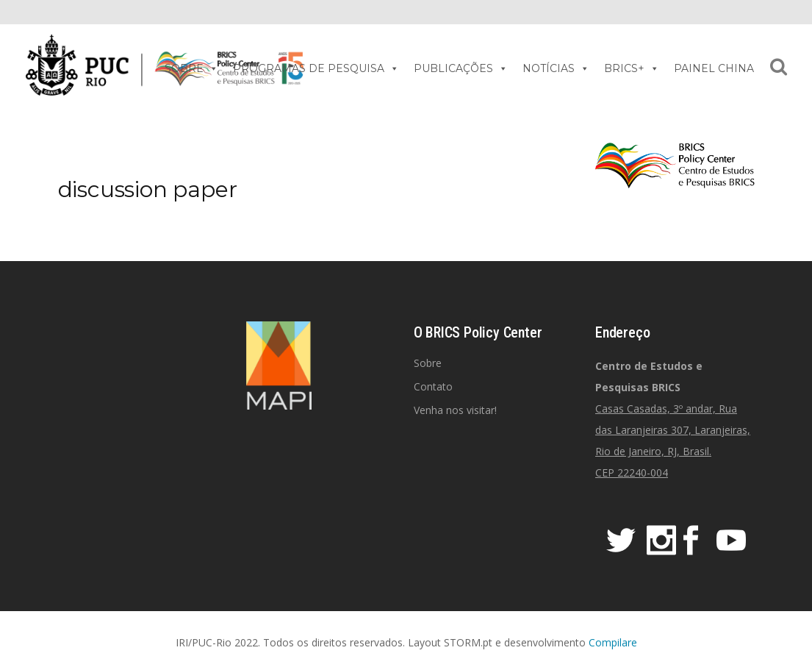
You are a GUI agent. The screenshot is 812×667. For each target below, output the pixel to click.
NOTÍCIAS (556, 68)
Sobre (428, 363)
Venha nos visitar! (455, 410)
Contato (433, 386)
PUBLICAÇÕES (461, 68)
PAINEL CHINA (714, 68)
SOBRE (191, 68)
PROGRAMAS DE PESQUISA (316, 68)
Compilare (613, 642)
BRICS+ (632, 68)
